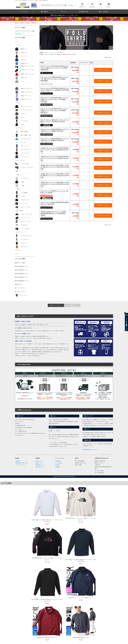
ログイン (101, 5)
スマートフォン (56, 305)
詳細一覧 (61, 52)
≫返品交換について (39, 465)
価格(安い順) (59, 54)
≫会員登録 (57, 461)
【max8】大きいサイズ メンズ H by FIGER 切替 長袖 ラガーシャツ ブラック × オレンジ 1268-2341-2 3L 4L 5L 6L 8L (55, 150)
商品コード (47, 54)
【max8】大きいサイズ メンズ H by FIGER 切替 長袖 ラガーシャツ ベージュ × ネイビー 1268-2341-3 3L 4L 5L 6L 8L (55, 158)
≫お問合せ (57, 465)
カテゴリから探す (20, 38)
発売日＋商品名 (72, 54)
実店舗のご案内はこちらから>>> (90, 450)
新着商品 (44, 12)
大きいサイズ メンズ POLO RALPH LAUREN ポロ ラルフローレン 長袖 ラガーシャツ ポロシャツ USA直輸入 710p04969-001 (55, 68)
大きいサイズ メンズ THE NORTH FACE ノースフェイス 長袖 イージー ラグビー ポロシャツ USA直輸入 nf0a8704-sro (54, 99)
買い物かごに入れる (103, 70)
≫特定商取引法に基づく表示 (21, 463)
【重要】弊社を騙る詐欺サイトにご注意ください (64, 15)
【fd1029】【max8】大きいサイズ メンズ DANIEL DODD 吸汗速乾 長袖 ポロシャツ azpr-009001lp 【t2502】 (53, 213)
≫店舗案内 (57, 467)
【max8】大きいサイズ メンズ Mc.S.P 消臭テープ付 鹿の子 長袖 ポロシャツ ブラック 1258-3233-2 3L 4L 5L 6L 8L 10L (55, 175)
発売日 (55, 54)
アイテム (27, 12)
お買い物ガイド (82, 5)
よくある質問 (103, 12)
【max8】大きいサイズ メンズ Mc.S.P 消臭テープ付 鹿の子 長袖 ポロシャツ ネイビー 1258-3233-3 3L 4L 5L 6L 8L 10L (55, 184)
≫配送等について (39, 463)
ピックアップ (53, 52)
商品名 (51, 54)
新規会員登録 (92, 5)
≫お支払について (39, 461)
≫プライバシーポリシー (20, 465)
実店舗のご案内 (84, 12)
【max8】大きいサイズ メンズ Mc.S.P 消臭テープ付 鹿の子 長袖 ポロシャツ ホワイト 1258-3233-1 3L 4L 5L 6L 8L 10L (55, 167)
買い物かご (109, 5)
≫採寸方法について (39, 467)
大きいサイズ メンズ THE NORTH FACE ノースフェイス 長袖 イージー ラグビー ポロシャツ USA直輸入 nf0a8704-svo (54, 110)
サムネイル (47, 52)
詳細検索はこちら (73, 5)
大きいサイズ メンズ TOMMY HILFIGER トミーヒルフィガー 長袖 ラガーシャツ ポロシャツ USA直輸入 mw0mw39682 (54, 79)
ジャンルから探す (20, 259)
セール (64, 12)
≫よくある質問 (58, 463)
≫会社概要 (17, 461)
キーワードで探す (20, 28)
